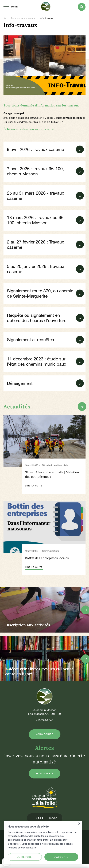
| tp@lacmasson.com (70, 118)
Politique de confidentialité (22, 848)
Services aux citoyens (23, 18)
